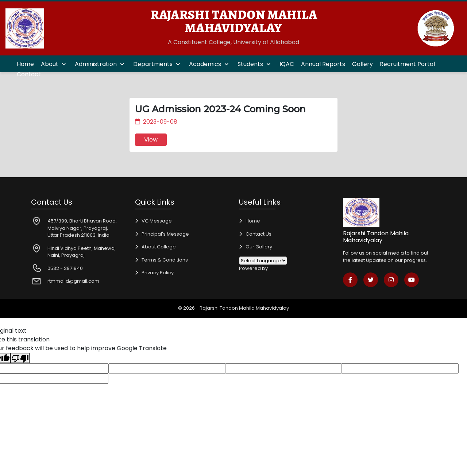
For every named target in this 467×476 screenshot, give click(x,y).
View (151, 140)
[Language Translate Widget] (263, 261)
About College (159, 247)
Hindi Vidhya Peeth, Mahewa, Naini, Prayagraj (82, 252)
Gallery (362, 64)
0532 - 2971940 (65, 268)
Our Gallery (259, 247)
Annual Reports (323, 64)
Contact (29, 74)
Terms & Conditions (165, 260)
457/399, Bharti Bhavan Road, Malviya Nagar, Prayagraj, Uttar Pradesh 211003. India (82, 228)
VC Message (157, 221)
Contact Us (258, 234)
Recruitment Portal (407, 64)
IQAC (287, 64)
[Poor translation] (20, 358)
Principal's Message (165, 234)
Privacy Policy (158, 273)
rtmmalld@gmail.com (73, 281)
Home (25, 64)
